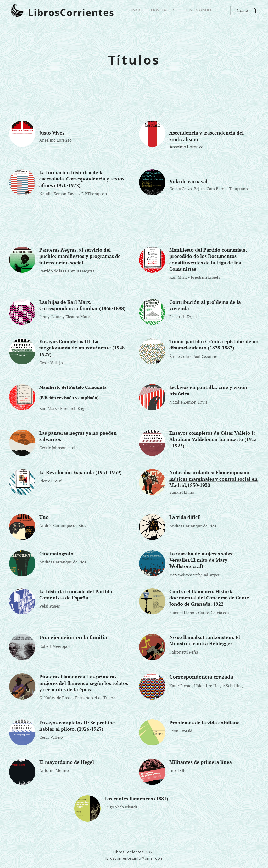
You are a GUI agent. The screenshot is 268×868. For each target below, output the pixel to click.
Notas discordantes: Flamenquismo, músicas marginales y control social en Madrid (213, 479)
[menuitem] (136, 11)
